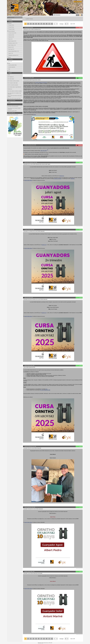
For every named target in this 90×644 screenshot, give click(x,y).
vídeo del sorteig (44, 151)
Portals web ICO (77, 2)
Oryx (46, 389)
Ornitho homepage (11, 18)
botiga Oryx (62, 176)
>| (52, 24)
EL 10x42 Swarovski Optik (45, 390)
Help (9, 63)
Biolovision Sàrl (41, 643)
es (78, 15)
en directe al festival (58, 179)
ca (77, 15)
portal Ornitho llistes (28, 180)
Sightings (9, 23)
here (35, 115)
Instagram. (73, 179)
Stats (9, 71)
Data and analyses (11, 31)
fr (82, 15)
